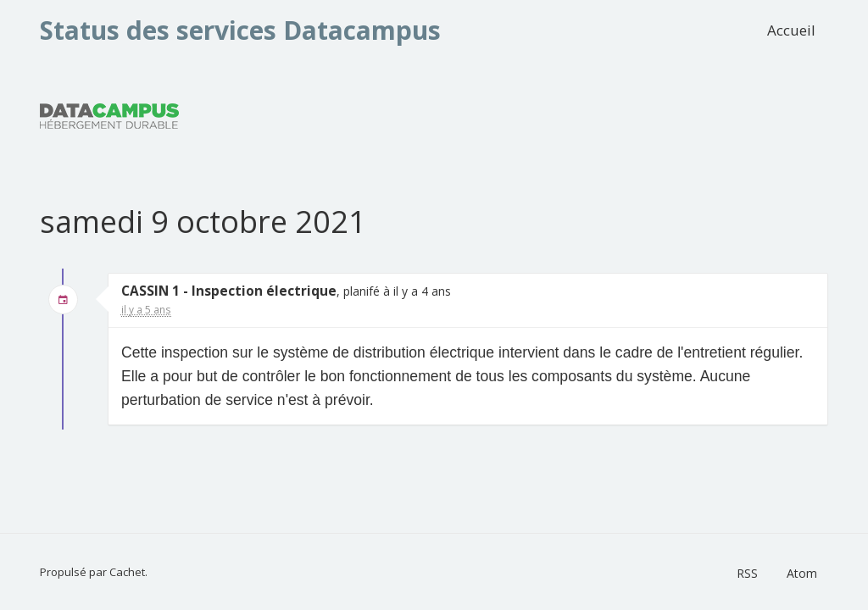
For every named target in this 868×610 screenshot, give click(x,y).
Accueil (791, 30)
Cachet (127, 572)
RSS (747, 573)
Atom (802, 573)
